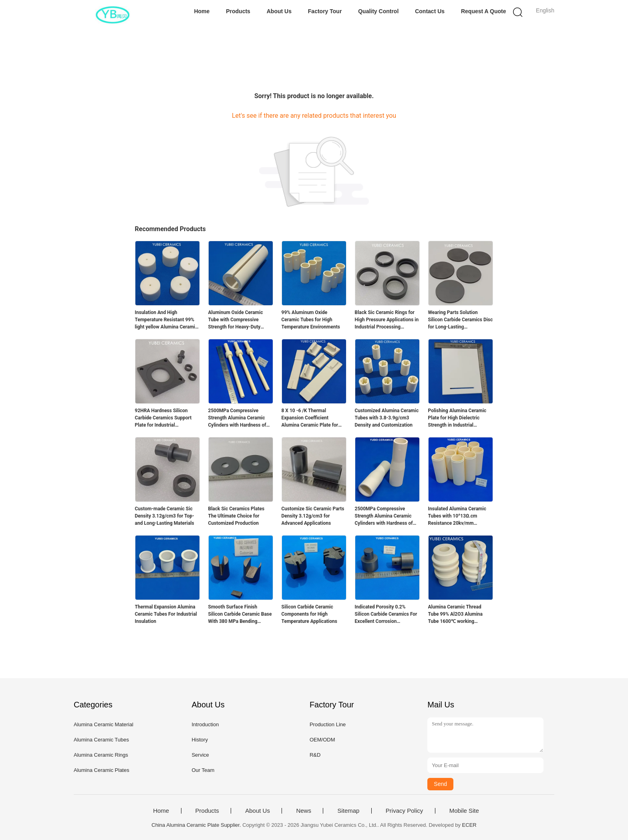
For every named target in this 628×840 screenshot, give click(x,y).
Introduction (205, 724)
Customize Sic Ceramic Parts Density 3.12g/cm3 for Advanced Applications (313, 516)
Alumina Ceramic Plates (102, 770)
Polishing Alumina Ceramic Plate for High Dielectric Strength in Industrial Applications (457, 418)
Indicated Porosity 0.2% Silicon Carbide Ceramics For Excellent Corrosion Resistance (386, 614)
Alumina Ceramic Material (104, 724)
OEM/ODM (322, 740)
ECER (469, 825)
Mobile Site (464, 811)
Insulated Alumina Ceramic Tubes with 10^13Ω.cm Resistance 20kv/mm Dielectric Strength (457, 516)
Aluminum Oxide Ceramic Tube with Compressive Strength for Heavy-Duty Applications (236, 320)
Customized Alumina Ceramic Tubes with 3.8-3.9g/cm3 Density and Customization (387, 418)
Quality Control (378, 11)
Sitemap (348, 811)
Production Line (328, 724)
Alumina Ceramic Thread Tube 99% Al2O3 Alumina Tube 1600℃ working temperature (456, 614)
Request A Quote (484, 11)
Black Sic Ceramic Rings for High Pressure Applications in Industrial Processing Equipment (387, 320)
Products (238, 11)
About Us (279, 11)
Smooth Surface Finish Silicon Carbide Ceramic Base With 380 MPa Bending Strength (240, 614)
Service (200, 755)
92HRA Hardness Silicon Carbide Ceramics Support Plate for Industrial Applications (163, 418)
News (304, 811)
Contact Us (430, 11)
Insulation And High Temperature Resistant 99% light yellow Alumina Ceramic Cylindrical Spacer (166, 320)
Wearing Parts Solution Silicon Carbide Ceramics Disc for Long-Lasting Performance (461, 320)
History (199, 740)
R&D (315, 755)
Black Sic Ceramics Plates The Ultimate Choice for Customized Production (237, 516)
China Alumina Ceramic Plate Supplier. (197, 825)
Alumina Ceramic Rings (101, 755)
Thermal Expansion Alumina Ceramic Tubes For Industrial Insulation (166, 614)
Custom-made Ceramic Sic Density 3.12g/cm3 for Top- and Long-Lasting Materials (165, 516)
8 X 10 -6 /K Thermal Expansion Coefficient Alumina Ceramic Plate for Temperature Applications (310, 418)
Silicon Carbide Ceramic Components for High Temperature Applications (309, 614)
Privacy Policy (404, 811)
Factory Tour (325, 11)
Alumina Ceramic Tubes (101, 740)
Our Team (203, 770)
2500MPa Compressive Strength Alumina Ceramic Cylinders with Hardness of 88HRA (237, 418)
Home (202, 11)
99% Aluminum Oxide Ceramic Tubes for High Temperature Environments (311, 320)
